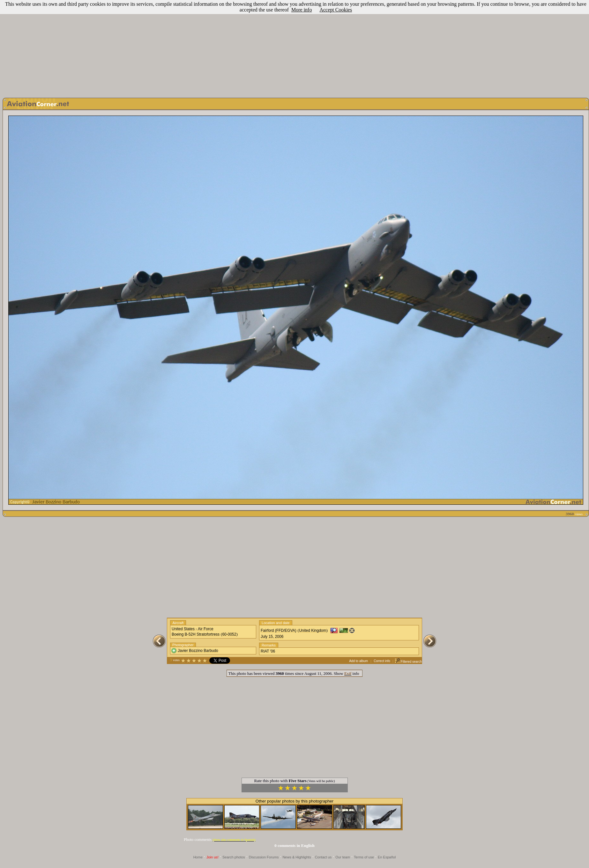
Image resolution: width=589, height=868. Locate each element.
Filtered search (408, 662)
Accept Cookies (336, 10)
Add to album (358, 661)
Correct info (382, 661)
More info (302, 10)
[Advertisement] (294, 47)
